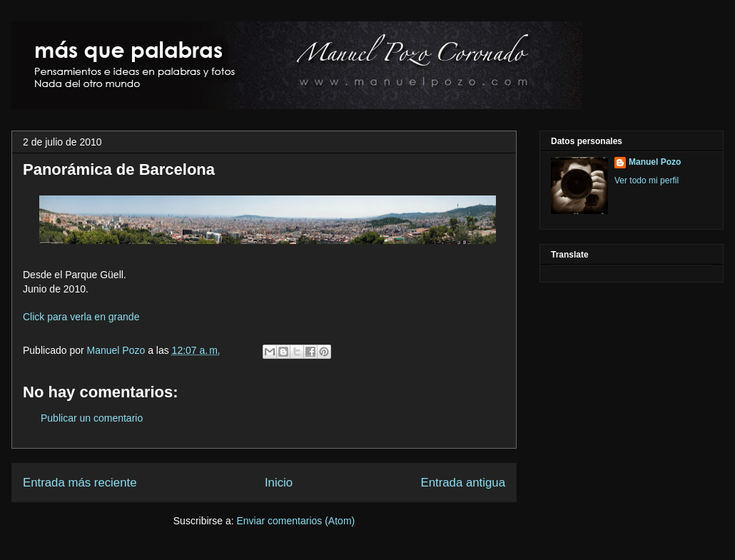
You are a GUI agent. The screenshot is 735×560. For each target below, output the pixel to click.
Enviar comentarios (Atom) (295, 521)
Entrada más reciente (80, 483)
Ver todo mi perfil (647, 180)
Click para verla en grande (81, 317)
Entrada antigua (463, 483)
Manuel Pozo (118, 350)
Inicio (279, 483)
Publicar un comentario (92, 418)
